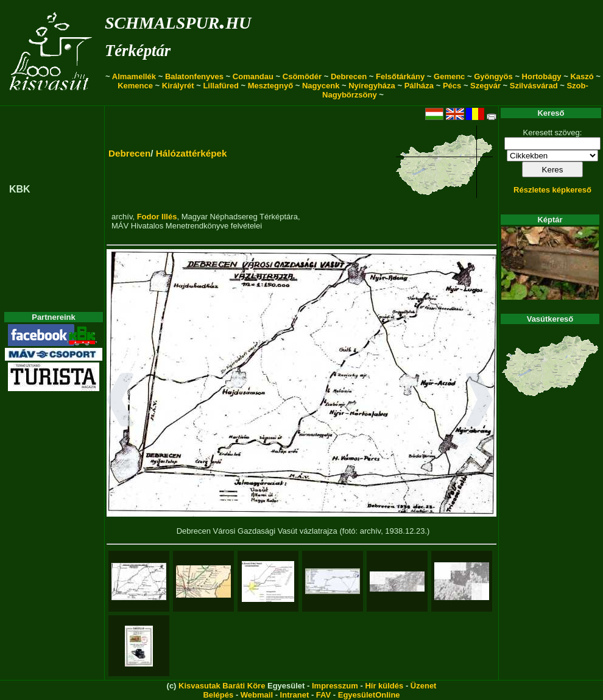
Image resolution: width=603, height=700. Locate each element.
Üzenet (424, 686)
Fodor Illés (157, 217)
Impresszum (335, 686)
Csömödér (302, 76)
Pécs (452, 86)
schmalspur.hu (178, 20)
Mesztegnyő (270, 86)
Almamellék (134, 76)
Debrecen (349, 76)
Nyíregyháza (372, 86)
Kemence (135, 86)
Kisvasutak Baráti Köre (222, 686)
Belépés (218, 695)
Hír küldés (384, 686)
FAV (323, 695)
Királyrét (178, 86)
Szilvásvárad (534, 86)
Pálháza (419, 86)
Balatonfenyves (194, 76)
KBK (20, 189)
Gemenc (449, 76)
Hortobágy (542, 76)
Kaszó (582, 76)
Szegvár (485, 86)
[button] (120, 401)
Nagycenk (321, 86)
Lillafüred (221, 86)
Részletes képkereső (552, 190)
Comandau (253, 76)
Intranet (295, 695)
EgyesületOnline (369, 695)
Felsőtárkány (400, 76)
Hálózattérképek (192, 153)
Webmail (257, 695)
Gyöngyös (493, 76)
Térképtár (138, 51)
